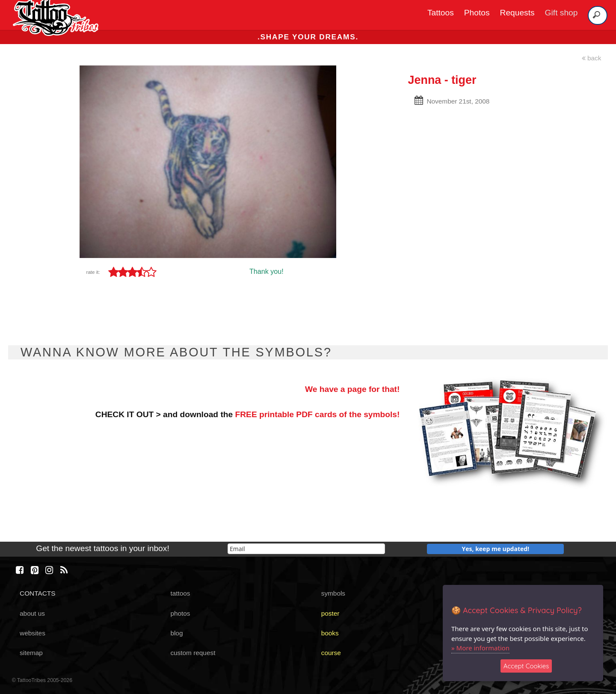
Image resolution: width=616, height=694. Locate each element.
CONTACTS (37, 593)
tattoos (180, 593)
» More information (480, 648)
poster (330, 613)
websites (33, 633)
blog (176, 633)
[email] (306, 549)
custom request (193, 653)
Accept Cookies (526, 666)
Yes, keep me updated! (496, 549)
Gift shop (561, 13)
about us (32, 613)
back (592, 58)
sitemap (31, 653)
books (330, 633)
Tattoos (441, 13)
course (331, 653)
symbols (333, 593)
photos (180, 613)
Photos (477, 13)
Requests (517, 13)
